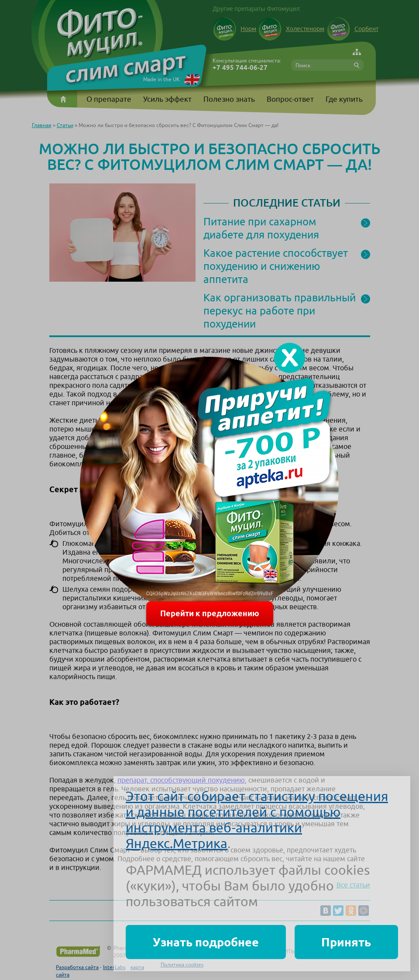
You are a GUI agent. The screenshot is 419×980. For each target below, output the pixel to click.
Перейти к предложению (210, 613)
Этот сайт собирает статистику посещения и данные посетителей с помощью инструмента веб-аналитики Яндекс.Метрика (257, 820)
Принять (346, 942)
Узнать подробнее (206, 942)
